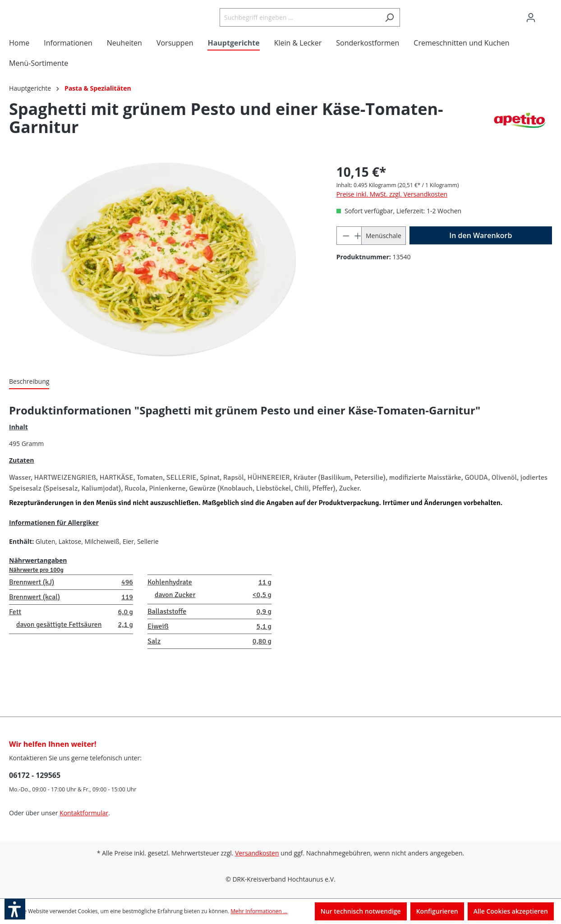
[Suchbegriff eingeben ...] (322, 25)
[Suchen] (412, 25)
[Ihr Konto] (531, 26)
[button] (15, 909)
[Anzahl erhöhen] (355, 252)
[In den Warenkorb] (481, 252)
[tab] (29, 398)
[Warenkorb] (547, 23)
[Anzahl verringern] (343, 252)
